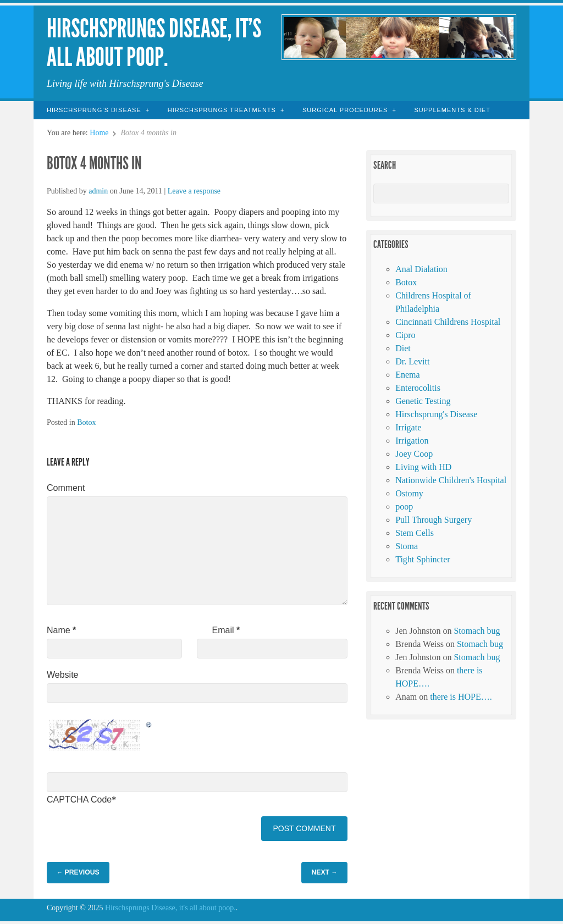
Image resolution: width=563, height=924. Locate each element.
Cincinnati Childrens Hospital (448, 322)
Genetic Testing (423, 401)
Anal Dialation (421, 269)
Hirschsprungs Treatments (222, 110)
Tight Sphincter (423, 559)
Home (99, 133)
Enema (407, 375)
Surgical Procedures (345, 110)
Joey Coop (414, 454)
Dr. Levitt (412, 361)
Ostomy (409, 493)
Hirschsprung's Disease (436, 414)
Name (61, 630)
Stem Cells (415, 533)
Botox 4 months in (94, 163)
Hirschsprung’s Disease (94, 110)
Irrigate (408, 427)
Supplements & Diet (452, 110)
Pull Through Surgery (434, 520)
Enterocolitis (418, 388)
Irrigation (412, 441)
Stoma (407, 546)
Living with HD (423, 467)
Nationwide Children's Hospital (451, 480)
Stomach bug (477, 631)
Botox (86, 422)
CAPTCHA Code (79, 799)
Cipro (405, 335)
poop (404, 507)
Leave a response (194, 191)
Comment (66, 488)
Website (63, 675)
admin (98, 191)
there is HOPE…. (461, 697)
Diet (403, 348)
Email (226, 630)
